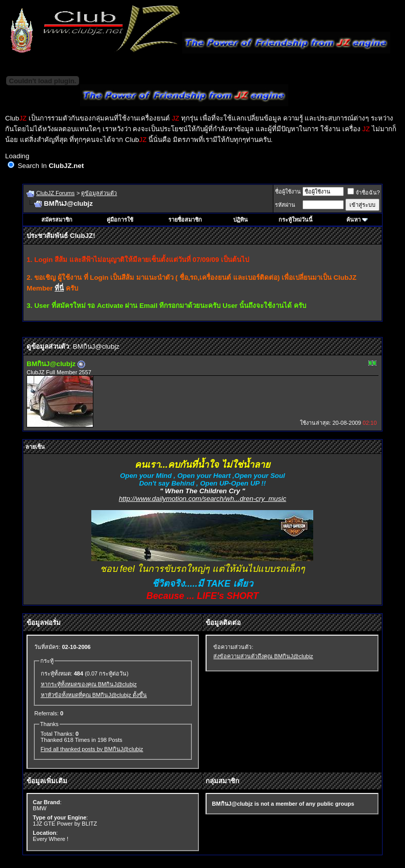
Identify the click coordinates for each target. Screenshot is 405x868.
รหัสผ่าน (285, 205)
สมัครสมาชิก (57, 220)
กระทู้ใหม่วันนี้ (296, 220)
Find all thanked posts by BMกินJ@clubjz (92, 749)
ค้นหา (353, 220)
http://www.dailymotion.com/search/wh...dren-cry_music (202, 499)
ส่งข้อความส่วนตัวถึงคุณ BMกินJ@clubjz (263, 656)
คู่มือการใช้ (120, 220)
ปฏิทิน (241, 220)
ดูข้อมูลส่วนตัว (99, 193)
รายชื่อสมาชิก (185, 220)
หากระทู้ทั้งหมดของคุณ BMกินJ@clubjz (89, 684)
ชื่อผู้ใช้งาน (288, 191)
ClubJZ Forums (55, 193)
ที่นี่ (59, 288)
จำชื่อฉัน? (364, 192)
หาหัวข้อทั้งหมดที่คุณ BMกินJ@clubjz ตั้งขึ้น (94, 695)
